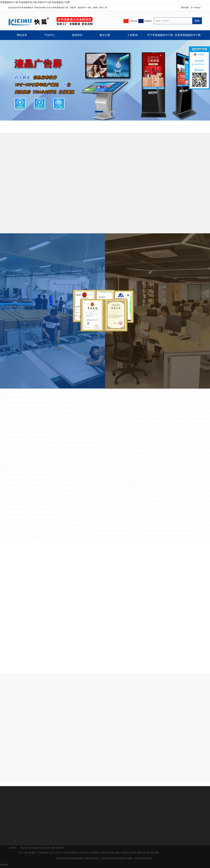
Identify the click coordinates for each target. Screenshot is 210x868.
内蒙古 (96, 853)
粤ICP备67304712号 (144, 858)
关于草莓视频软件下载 (160, 35)
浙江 (47, 853)
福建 (42, 853)
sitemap (197, 8)
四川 (69, 853)
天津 (29, 853)
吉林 (102, 853)
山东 (56, 853)
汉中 (49, 848)
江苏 (51, 853)
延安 (44, 848)
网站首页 (22, 35)
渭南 (40, 848)
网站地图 (185, 8)
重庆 (33, 853)
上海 (25, 853)
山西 (91, 853)
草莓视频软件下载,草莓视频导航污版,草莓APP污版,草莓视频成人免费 (35, 2)
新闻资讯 (77, 35)
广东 (38, 853)
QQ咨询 (201, 54)
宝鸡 (31, 848)
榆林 (53, 848)
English (148, 21)
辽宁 (60, 853)
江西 (64, 853)
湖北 (78, 853)
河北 (87, 853)
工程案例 (132, 35)
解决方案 (105, 35)
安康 (58, 848)
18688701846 (199, 64)
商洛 (62, 848)
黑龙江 (107, 853)
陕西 (73, 853)
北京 (20, 853)
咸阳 (35, 848)
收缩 (187, 70)
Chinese (133, 21)
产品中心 (50, 35)
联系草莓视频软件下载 (188, 35)
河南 (82, 853)
